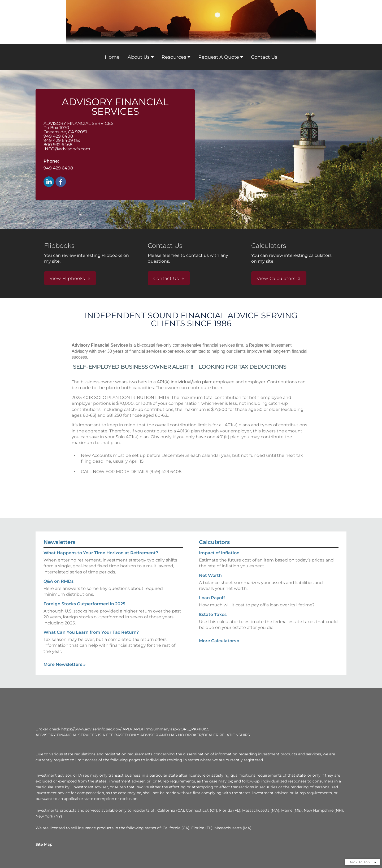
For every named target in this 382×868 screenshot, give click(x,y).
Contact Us (264, 57)
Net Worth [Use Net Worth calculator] (210, 575)
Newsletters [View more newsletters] (59, 542)
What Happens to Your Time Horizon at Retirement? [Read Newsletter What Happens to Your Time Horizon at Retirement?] (101, 553)
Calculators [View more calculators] (214, 542)
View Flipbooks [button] (67, 278)
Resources (174, 57)
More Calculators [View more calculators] (219, 641)
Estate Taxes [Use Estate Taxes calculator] (213, 614)
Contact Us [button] (166, 278)
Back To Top (362, 862)
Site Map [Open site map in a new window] (44, 844)
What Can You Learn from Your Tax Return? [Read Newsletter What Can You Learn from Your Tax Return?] (91, 632)
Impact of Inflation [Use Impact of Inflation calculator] (219, 553)
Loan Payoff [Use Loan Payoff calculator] (212, 598)
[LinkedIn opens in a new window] (49, 182)
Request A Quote (219, 57)
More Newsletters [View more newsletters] (65, 664)
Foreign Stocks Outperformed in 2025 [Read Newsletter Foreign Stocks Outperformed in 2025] (84, 604)
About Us (139, 57)
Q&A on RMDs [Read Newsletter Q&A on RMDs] (58, 581)
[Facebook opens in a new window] (61, 182)
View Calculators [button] (276, 278)
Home (112, 57)
